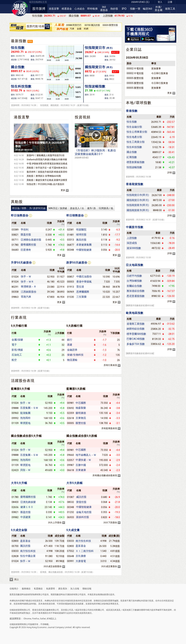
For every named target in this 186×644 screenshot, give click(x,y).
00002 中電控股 (135, 68)
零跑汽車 (26, 297)
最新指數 (19, 41)
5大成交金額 (19, 530)
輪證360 (147, 9)
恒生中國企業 (28, 556)
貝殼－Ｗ (25, 470)
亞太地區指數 (135, 265)
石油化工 (17, 355)
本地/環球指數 (139, 103)
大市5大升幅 (19, 483)
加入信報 (75, 589)
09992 (15, 418)
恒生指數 (18, 48)
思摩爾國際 (83, 292)
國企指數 (18, 67)
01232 (70, 512)
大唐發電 (81, 561)
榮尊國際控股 (28, 245)
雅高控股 (81, 240)
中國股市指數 (135, 227)
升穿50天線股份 (21, 263)
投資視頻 (83, 117)
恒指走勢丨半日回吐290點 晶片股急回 (45, 184)
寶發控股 (81, 502)
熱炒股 (114, 9)
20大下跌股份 (110, 523)
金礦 (79, 29)
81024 (15, 282)
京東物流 (81, 418)
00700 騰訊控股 (92, 25)
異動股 (17, 202)
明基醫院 (81, 230)
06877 (70, 245)
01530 (70, 297)
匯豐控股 (81, 423)
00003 (70, 282)
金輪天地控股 (84, 512)
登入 (160, 2)
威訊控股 (81, 497)
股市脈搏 (39, 9)
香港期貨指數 (135, 184)
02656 (15, 507)
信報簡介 (14, 589)
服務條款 (26, 589)
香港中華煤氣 (84, 282)
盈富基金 (25, 541)
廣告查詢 (63, 589)
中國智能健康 (84, 250)
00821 (15, 235)
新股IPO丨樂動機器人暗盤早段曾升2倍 (46, 155)
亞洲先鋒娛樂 (28, 502)
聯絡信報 (87, 589)
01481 (70, 235)
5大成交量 (73, 530)
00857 (70, 277)
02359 (70, 413)
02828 (15, 556)
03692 (70, 408)
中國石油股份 (84, 277)
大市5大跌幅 (75, 483)
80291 (15, 287)
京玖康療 (81, 556)
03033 (15, 551)
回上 (17, 579)
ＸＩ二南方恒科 (85, 551)
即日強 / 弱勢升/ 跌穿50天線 (29, 208)
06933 (70, 517)
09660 (70, 455)
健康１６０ (27, 507)
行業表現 (19, 317)
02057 (70, 460)
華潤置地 (25, 423)
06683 (15, 250)
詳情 (170, 173)
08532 (70, 502)
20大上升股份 (55, 523)
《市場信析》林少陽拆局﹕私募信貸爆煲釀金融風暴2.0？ (95, 154)
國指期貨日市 (99, 67)
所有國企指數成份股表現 (105, 475)
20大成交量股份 (109, 566)
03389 (15, 230)
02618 (70, 418)
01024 (15, 277)
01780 (15, 245)
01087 (70, 497)
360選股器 (104, 9)
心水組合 (80, 9)
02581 (70, 230)
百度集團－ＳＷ (29, 408)
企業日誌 (134, 49)
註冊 (170, 2)
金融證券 (72, 350)
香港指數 (132, 111)
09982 (15, 517)
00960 (15, 413)
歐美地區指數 (135, 313)
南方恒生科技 (28, 551)
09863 (15, 297)
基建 (70, 345)
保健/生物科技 (75, 355)
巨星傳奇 (26, 250)
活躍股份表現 (23, 381)
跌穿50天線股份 (77, 263)
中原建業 (25, 517)
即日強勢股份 (20, 215)
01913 (70, 287)
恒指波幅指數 (95, 86)
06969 (70, 292)
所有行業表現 (110, 365)
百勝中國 (81, 465)
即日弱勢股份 (75, 215)
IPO (124, 9)
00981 (70, 403)
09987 (70, 465)
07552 (70, 551)
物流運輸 (72, 360)
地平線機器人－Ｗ (86, 455)
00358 (15, 292)
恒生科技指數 (21, 86)
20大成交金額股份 (53, 566)
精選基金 (67, 9)
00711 (15, 240)
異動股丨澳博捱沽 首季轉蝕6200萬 (44, 176)
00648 (70, 556)
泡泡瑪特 (25, 418)
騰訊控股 (25, 546)
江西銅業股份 (29, 292)
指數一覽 (135, 9)
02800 (15, 541)
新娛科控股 (83, 517)
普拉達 (80, 287)
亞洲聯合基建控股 (31, 240)
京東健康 (81, 470)
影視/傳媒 (17, 350)
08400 (15, 502)
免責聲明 (50, 589)
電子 (14, 345)
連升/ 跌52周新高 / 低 (100, 208)
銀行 (70, 340)
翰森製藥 (81, 408)
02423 (15, 470)
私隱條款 (38, 589)
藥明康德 (81, 413)
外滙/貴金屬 (159, 9)
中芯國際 (81, 403)
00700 (15, 546)
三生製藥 (81, 297)
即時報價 (92, 9)
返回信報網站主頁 (38, 2)
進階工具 (170, 9)
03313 (70, 240)
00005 (70, 423)
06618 (70, 470)
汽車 (72, 29)
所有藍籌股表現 (109, 428)
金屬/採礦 (17, 340)
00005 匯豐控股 (110, 25)
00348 (70, 250)
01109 (15, 423)
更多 (63, 190)
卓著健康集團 (84, 245)
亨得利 (25, 230)
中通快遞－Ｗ (83, 460)
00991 (70, 561)
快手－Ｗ (26, 277)
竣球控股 (81, 235)
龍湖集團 (25, 413)
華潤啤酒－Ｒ (29, 287)
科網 (86, 29)
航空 (14, 360)
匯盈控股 (26, 235)
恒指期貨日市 (99, 48)
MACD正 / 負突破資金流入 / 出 (66, 208)
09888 (15, 408)
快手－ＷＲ (27, 282)
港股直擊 (54, 9)
